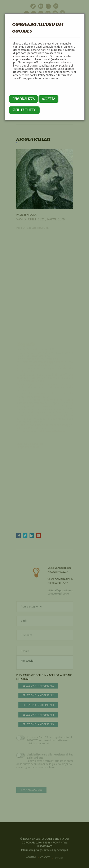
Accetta (48, 99)
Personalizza (23, 99)
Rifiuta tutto (24, 110)
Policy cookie (46, 75)
